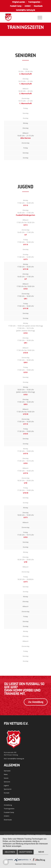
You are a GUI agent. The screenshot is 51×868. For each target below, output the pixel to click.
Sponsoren (8, 789)
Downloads (38, 6)
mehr (41, 852)
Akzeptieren (25, 852)
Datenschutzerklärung (29, 864)
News (6, 774)
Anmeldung (8, 805)
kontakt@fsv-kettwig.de (25, 10)
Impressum (18, 864)
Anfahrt (28, 6)
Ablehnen (10, 852)
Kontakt (7, 793)
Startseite (7, 771)
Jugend (6, 785)
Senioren (7, 782)
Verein (6, 778)
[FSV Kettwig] (21, 17)
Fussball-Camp (16, 6)
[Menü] (38, 17)
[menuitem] (19, 2)
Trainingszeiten (9, 809)
